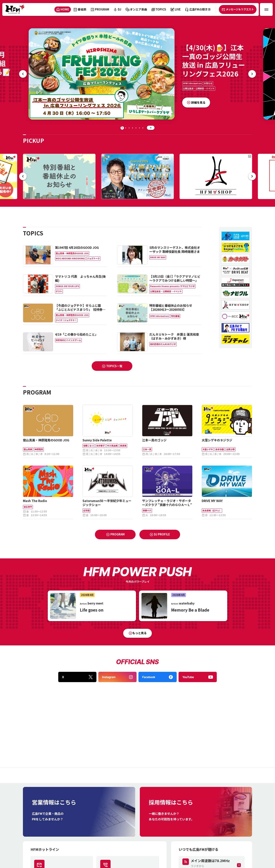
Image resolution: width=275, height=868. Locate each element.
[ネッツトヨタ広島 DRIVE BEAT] (235, 270)
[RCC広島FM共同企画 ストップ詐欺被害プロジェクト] (235, 316)
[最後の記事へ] (23, 74)
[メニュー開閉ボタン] (266, 9)
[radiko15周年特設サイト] (235, 236)
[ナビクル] (235, 293)
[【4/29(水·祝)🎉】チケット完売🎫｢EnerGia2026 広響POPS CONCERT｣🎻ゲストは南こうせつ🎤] (137, 176)
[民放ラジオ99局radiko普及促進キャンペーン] (235, 247)
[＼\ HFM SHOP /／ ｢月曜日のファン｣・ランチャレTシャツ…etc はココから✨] (216, 176)
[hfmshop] (235, 305)
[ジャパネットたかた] (235, 282)
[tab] (122, 128)
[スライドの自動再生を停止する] (151, 128)
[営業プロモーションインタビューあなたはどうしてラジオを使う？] (235, 328)
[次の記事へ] (252, 74)
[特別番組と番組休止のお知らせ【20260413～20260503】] (59, 176)
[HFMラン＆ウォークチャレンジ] (235, 339)
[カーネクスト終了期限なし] (235, 259)
